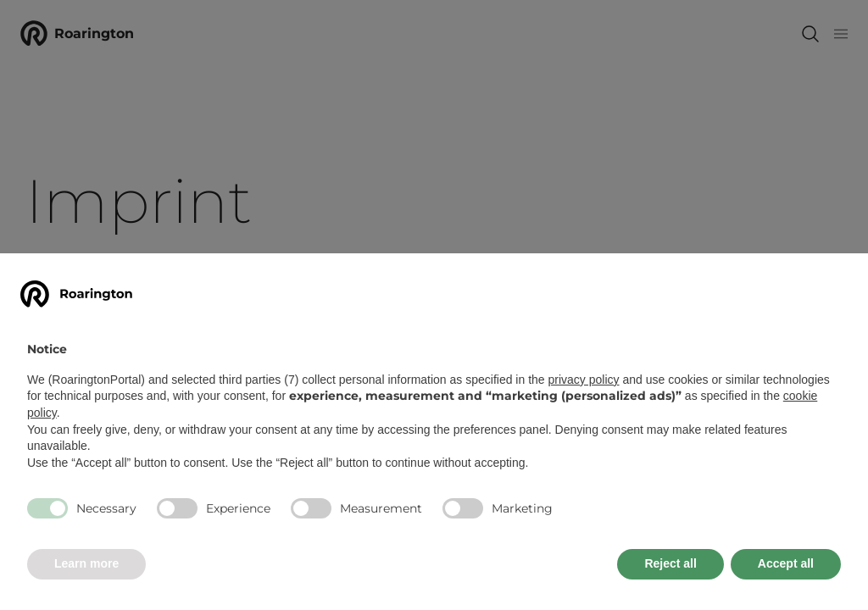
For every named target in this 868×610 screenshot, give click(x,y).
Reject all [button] (670, 563)
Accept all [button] (786, 563)
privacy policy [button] (584, 380)
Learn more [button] (86, 563)
